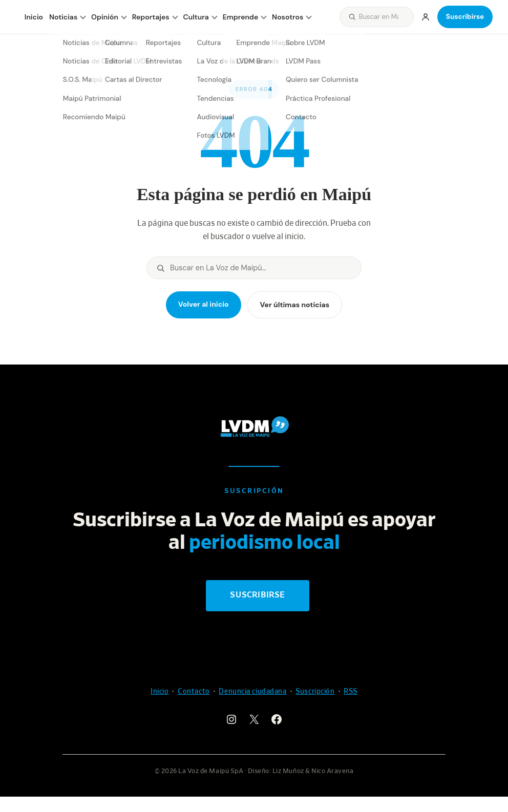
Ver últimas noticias (295, 305)
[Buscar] (384, 17)
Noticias (63, 17)
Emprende (241, 17)
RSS (351, 692)
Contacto (194, 692)
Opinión (105, 17)
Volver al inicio (204, 304)
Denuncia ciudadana (252, 692)
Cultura (196, 17)
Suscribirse (465, 17)
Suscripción (315, 692)
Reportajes (151, 17)
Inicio (34, 17)
